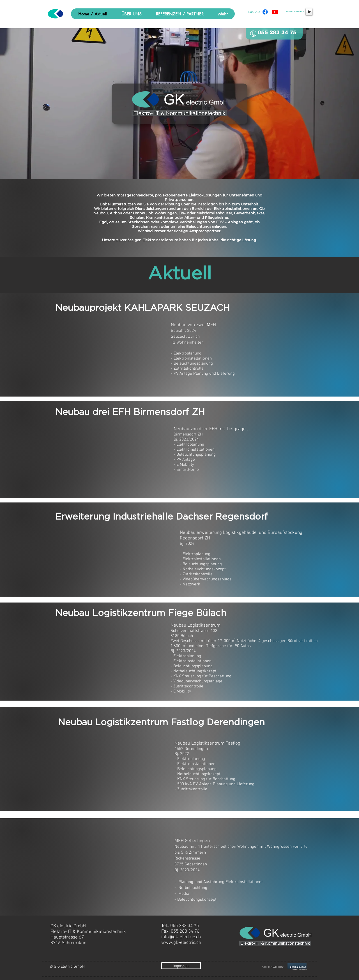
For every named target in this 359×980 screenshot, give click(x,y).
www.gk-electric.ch (181, 943)
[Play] (309, 12)
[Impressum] (181, 966)
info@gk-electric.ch (181, 937)
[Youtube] (275, 12)
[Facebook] (265, 12)
